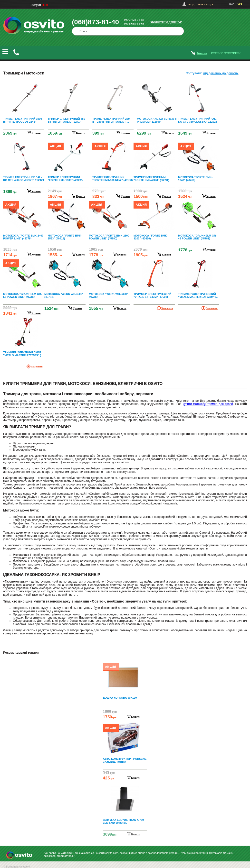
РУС (232, 5)
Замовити (167, 308)
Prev (124, 664)
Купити (136, 717)
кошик (202, 53)
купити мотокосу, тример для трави (208, 404)
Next (125, 834)
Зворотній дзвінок (166, 22)
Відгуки (36, 5)
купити (36, 133)
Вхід (191, 5)
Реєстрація (205, 5)
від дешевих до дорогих (221, 73)
